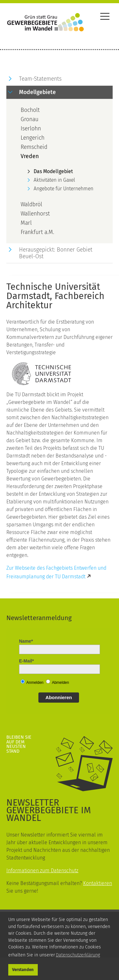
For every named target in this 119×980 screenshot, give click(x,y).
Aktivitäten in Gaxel (54, 180)
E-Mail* (26, 661)
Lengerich (33, 138)
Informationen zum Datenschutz (42, 870)
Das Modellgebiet (53, 171)
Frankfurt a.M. (37, 232)
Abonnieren (59, 697)
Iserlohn (31, 129)
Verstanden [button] (23, 970)
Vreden (30, 156)
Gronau (30, 119)
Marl (26, 223)
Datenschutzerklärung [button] (78, 955)
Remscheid (34, 147)
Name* (26, 641)
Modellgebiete (37, 92)
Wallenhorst (35, 214)
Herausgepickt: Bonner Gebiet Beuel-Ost (56, 253)
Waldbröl (31, 205)
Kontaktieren (98, 883)
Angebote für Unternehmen (63, 189)
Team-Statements (40, 79)
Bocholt (30, 110)
